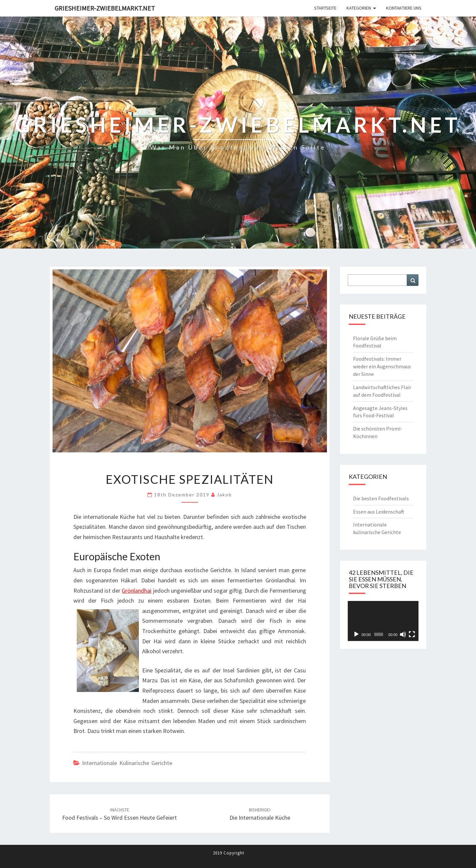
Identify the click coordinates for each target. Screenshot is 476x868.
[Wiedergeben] (356, 634)
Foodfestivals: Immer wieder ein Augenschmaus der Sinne (382, 366)
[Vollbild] (412, 634)
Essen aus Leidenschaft (379, 512)
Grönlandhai (137, 591)
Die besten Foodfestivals (381, 498)
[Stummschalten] (403, 634)
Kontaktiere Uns (404, 8)
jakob (224, 495)
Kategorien (359, 8)
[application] (383, 621)
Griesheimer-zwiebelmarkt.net (105, 8)
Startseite (325, 8)
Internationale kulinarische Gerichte (127, 763)
